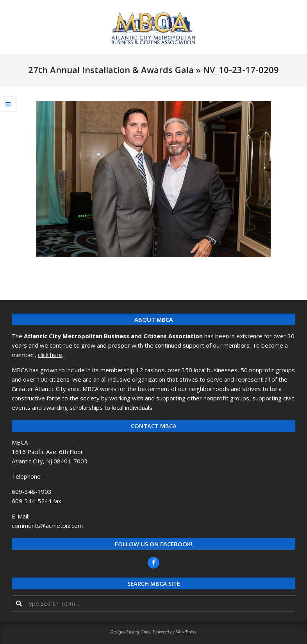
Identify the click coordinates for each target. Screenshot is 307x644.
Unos (145, 632)
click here (50, 355)
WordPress (186, 632)
